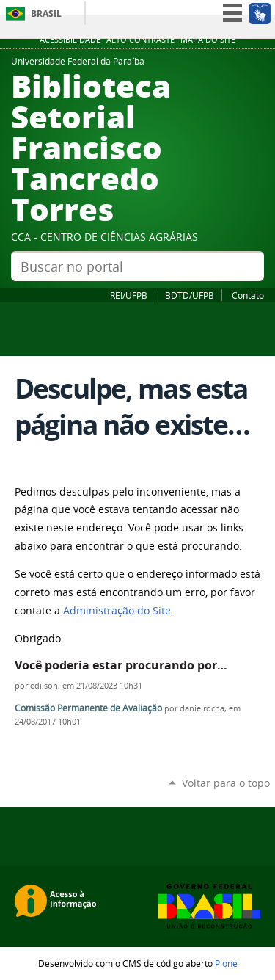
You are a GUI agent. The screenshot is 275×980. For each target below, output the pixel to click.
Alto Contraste (140, 40)
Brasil (46, 14)
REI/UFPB (129, 295)
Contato (248, 295)
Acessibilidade (70, 40)
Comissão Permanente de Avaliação (88, 708)
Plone (226, 963)
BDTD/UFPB (190, 295)
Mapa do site (208, 40)
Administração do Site (117, 611)
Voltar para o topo (226, 783)
